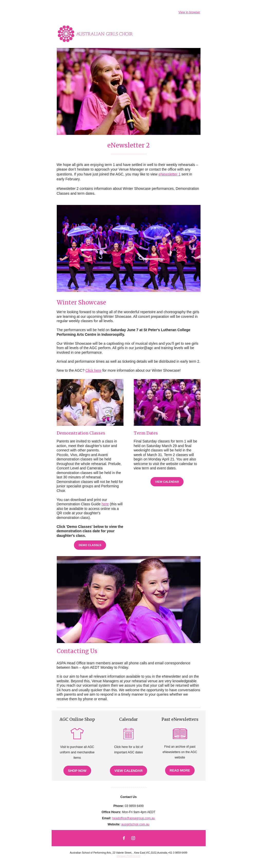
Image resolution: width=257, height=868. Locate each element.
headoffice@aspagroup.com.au (134, 818)
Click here (93, 370)
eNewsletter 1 (169, 174)
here (105, 504)
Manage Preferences (128, 856)
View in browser (189, 12)
